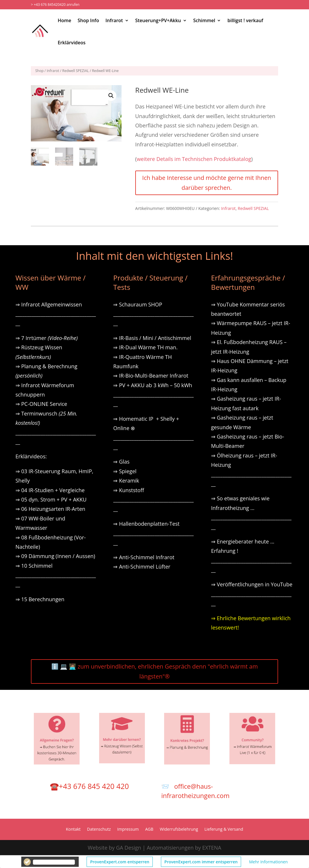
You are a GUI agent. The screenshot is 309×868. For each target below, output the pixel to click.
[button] (111, 96)
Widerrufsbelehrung (179, 830)
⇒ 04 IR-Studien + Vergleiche (50, 490)
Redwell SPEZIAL (76, 71)
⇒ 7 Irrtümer (47, 338)
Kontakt (73, 830)
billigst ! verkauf (245, 20)
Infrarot (114, 20)
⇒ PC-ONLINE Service (41, 404)
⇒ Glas (121, 462)
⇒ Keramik (126, 481)
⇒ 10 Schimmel (35, 566)
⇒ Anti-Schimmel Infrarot (144, 557)
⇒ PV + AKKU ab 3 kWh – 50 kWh (153, 385)
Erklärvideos (72, 43)
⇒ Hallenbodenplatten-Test (146, 524)
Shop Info (88, 20)
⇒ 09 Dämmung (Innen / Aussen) (55, 556)
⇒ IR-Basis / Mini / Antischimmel (152, 338)
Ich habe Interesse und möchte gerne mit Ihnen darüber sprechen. (207, 183)
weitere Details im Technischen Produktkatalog (194, 159)
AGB (149, 830)
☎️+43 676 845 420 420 (89, 786)
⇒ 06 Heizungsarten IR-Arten (51, 509)
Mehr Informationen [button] (268, 862)
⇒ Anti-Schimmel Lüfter (142, 567)
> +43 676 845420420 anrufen (55, 5)
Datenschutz (99, 830)
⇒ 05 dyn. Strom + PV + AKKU (51, 499)
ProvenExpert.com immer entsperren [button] (201, 862)
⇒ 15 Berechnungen (40, 599)
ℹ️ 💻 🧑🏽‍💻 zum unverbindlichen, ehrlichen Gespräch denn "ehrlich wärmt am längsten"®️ (155, 671)
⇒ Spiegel (125, 471)
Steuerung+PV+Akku (158, 20)
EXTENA (212, 848)
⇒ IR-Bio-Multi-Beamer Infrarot (151, 376)
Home (64, 20)
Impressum (128, 830)
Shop (39, 71)
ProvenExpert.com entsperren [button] (120, 862)
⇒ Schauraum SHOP (138, 304)
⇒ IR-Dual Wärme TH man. (145, 347)
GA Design (129, 848)
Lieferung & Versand (224, 830)
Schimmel (204, 20)
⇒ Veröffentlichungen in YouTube (252, 584)
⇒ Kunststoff (129, 490)
